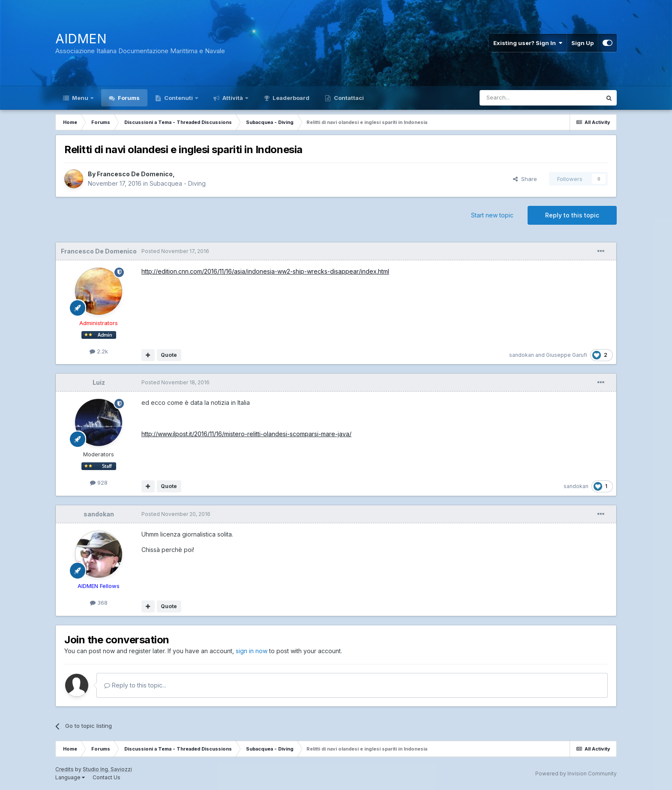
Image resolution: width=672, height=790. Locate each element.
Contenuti (178, 98)
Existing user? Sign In (528, 43)
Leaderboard (290, 98)
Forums (128, 98)
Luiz (99, 382)
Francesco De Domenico (135, 174)
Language (70, 777)
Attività (233, 98)
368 (99, 603)
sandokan (522, 355)
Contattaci (348, 98)
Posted (175, 251)
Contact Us (106, 777)
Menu (80, 98)
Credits (64, 769)
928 (99, 482)
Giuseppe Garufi (567, 355)
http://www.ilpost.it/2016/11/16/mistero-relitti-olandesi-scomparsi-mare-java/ (246, 434)
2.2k (99, 351)
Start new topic (492, 215)
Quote (169, 355)
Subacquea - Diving (178, 183)
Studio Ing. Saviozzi (107, 769)
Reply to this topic (572, 215)
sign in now (252, 651)
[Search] (519, 98)
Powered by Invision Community (576, 773)
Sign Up (582, 43)
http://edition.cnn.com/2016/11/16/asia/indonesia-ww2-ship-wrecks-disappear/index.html (265, 271)
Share (525, 179)
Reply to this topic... (135, 685)
